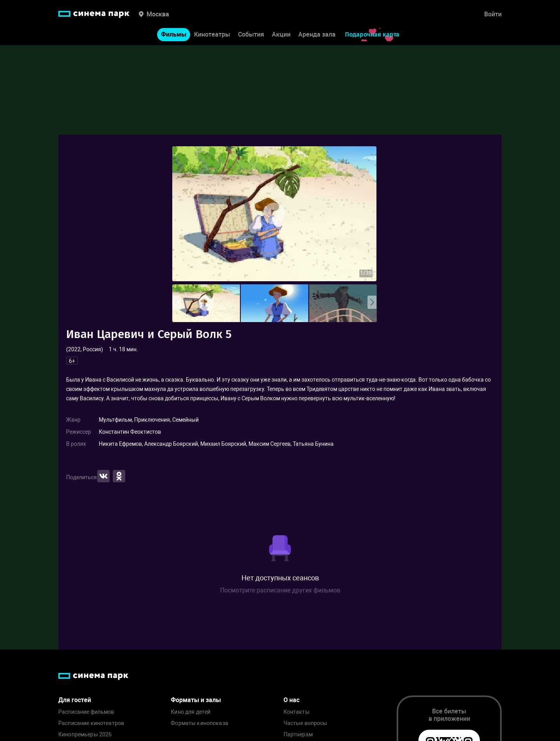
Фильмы (174, 34)
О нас (291, 700)
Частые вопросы (305, 723)
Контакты (297, 712)
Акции (281, 34)
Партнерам (298, 735)
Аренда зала (317, 34)
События (251, 34)
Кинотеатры (212, 34)
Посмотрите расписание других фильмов (280, 590)
